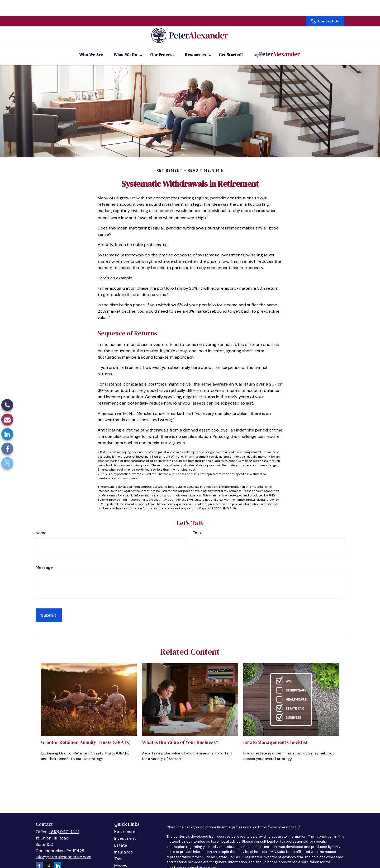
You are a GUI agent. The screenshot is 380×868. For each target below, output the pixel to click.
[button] (91, 48)
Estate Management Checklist (275, 735)
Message (44, 560)
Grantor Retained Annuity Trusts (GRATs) (86, 735)
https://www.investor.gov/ (279, 820)
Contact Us (325, 5)
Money (121, 859)
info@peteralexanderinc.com (63, 850)
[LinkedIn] (7, 434)
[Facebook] (7, 449)
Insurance (124, 845)
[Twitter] (7, 463)
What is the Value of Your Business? (180, 735)
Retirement (125, 824)
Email (198, 526)
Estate (121, 838)
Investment (125, 831)
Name (41, 526)
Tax (118, 852)
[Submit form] (49, 608)
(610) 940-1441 (64, 825)
